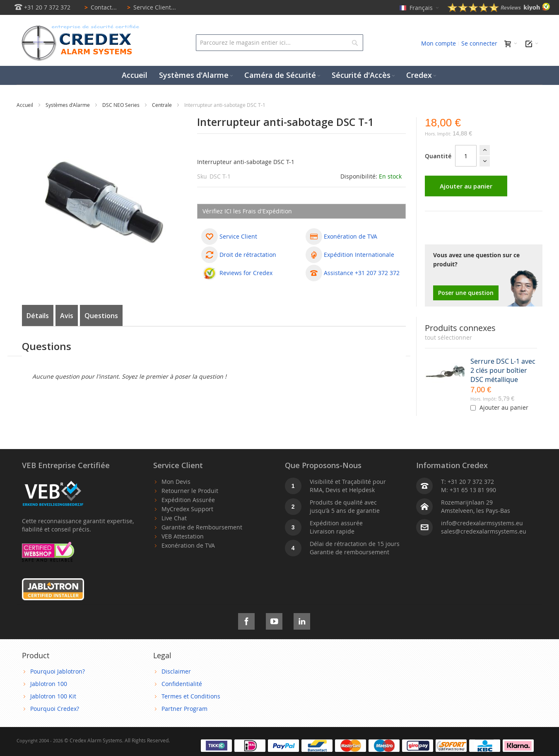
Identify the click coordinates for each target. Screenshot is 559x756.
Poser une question (466, 293)
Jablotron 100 (49, 684)
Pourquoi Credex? (55, 709)
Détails (38, 316)
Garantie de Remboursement (202, 527)
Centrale (163, 105)
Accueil (25, 105)
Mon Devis (176, 482)
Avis (67, 316)
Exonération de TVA (188, 545)
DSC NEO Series (122, 105)
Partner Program (184, 709)
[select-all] (448, 338)
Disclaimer (176, 671)
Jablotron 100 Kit (53, 696)
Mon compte (439, 43)
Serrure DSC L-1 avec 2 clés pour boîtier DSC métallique (503, 370)
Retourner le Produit (190, 491)
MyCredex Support (187, 509)
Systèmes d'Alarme (68, 105)
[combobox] (279, 43)
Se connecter (479, 43)
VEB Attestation (183, 536)
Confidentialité (182, 684)
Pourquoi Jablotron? (58, 671)
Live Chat (174, 518)
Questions (101, 316)
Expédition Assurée (188, 500)
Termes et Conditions (191, 696)
